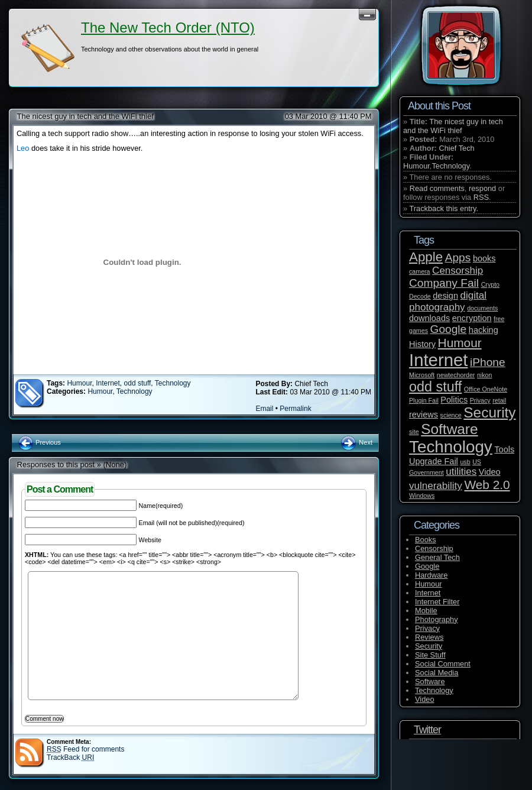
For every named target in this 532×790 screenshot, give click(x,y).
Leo (24, 148)
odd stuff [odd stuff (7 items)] (435, 387)
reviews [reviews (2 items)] (424, 415)
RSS (481, 197)
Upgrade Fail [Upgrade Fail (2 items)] (434, 461)
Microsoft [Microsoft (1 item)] (422, 375)
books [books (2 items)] (484, 258)
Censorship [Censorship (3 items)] (458, 271)
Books (426, 540)
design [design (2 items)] (445, 296)
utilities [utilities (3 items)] (461, 472)
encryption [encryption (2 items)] (472, 318)
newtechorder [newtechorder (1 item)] (456, 375)
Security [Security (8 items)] (489, 412)
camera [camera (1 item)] (420, 271)
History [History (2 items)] (422, 344)
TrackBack (70, 757)
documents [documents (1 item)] (482, 308)
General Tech (437, 557)
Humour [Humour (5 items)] (460, 343)
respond (482, 188)
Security (429, 646)
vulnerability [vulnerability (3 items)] (436, 486)
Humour (79, 383)
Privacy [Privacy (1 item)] (480, 400)
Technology (173, 383)
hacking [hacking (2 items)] (484, 330)
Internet (108, 383)
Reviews (429, 637)
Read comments (437, 188)
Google (427, 566)
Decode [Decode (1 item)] (420, 296)
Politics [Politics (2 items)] (454, 400)
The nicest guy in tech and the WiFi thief (85, 116)
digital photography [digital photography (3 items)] (448, 301)
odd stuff (138, 383)
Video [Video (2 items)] (490, 472)
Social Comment (443, 664)
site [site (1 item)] (414, 432)
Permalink (295, 409)
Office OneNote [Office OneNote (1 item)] (486, 389)
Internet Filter (437, 602)
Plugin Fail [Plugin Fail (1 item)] (424, 400)
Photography (437, 619)
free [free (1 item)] (499, 319)
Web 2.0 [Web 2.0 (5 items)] (487, 485)
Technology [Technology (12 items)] (451, 447)
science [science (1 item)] (451, 415)
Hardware (431, 575)
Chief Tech (456, 148)
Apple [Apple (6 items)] (426, 257)
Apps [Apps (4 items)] (458, 258)
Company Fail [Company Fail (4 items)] (444, 283)
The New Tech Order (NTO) (168, 27)
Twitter (427, 730)
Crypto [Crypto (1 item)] (490, 284)
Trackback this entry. (444, 208)
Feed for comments (85, 749)
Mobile (426, 611)
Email (264, 409)
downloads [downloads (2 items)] (429, 318)
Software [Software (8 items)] (449, 429)
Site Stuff (430, 655)
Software (430, 681)
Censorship (434, 548)
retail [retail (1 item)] (499, 400)
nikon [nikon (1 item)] (484, 375)
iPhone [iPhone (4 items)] (488, 362)
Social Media (437, 673)
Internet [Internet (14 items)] (438, 360)
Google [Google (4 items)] (449, 329)
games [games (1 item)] (419, 331)
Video (425, 699)
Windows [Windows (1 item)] (422, 496)
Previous (39, 442)
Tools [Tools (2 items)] (504, 449)
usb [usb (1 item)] (465, 462)
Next (356, 442)
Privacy (427, 628)
